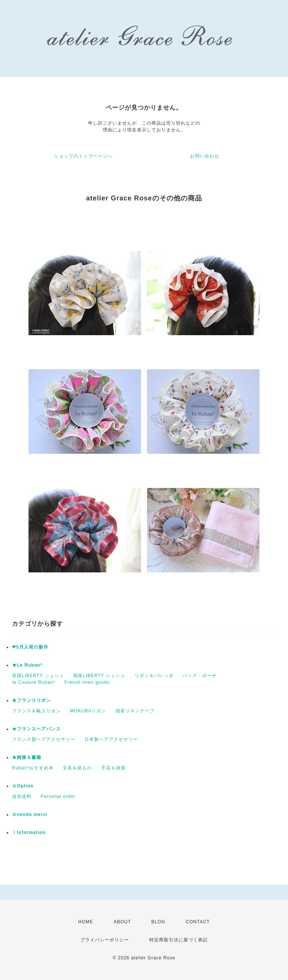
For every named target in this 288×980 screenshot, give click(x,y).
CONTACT (198, 922)
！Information (29, 832)
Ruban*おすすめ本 (33, 768)
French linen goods (87, 682)
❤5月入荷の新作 (30, 647)
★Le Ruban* (27, 665)
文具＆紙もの (77, 768)
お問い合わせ (205, 156)
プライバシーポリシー (105, 940)
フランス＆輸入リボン (36, 711)
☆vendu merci (30, 814)
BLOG (158, 922)
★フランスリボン (31, 700)
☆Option (23, 786)
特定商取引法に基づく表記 (178, 940)
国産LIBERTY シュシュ (99, 676)
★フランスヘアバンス (36, 729)
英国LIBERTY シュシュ (38, 676)
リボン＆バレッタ (154, 676)
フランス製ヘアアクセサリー (44, 739)
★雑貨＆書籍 (27, 757)
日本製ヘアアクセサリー (111, 739)
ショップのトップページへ (83, 156)
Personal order (58, 796)
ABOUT (122, 922)
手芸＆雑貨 (113, 768)
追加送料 (22, 796)
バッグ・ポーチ (200, 676)
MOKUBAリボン (88, 711)
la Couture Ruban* (34, 682)
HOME (86, 922)
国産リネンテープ (135, 711)
